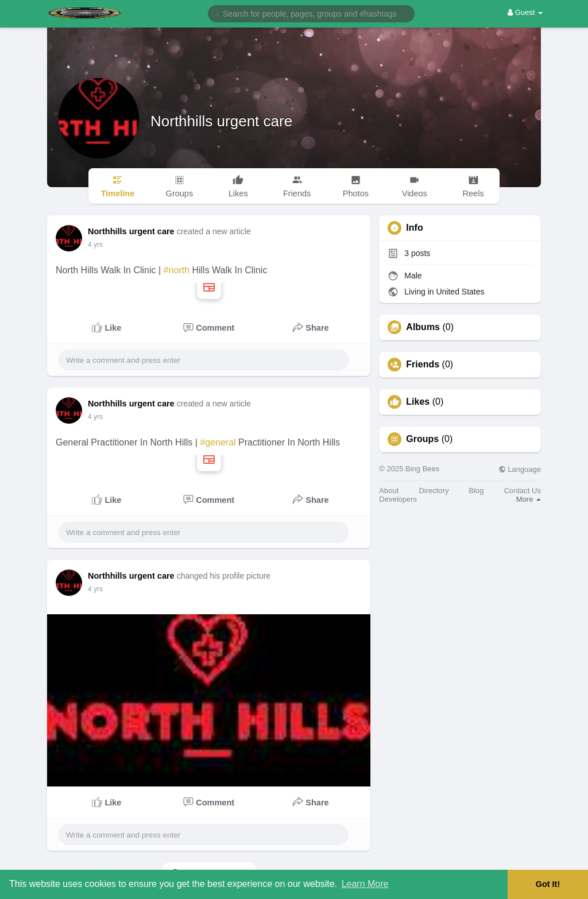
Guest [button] (525, 12)
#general (218, 442)
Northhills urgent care (221, 121)
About (389, 491)
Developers (398, 499)
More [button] (529, 499)
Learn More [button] (365, 884)
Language (520, 469)
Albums (423, 327)
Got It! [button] (548, 884)
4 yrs (95, 245)
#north (177, 270)
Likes (418, 402)
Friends (423, 365)
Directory (434, 491)
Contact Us (523, 491)
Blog (477, 491)
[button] (311, 13)
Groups (422, 439)
